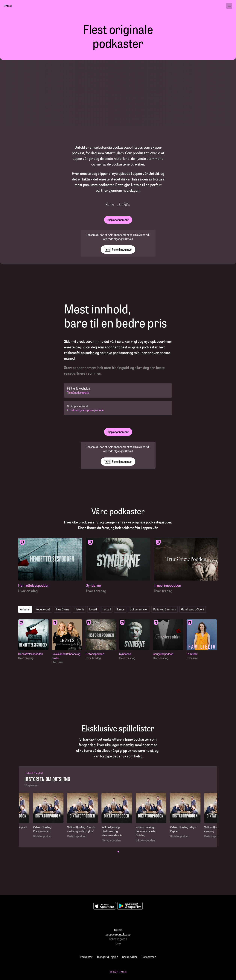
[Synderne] (118, 566)
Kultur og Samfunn (165, 609)
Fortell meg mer (118, 249)
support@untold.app (118, 934)
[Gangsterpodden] (169, 640)
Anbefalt (25, 609)
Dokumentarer (139, 609)
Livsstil (93, 609)
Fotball (107, 609)
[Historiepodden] (102, 640)
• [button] (118, 851)
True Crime (62, 609)
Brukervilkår (130, 957)
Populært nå (43, 609)
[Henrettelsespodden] (50, 566)
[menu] (229, 6)
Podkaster (86, 957)
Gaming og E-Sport (193, 609)
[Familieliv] (203, 640)
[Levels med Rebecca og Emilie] (68, 642)
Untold (8, 6)
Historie (79, 609)
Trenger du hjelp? (107, 957)
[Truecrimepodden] (186, 566)
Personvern (149, 957)
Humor (120, 609)
